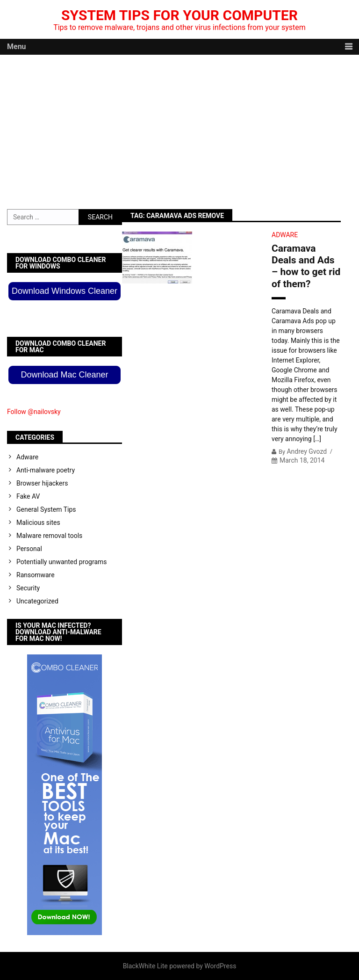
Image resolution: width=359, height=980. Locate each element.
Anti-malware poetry (46, 470)
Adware (285, 235)
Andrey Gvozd (307, 451)
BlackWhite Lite (145, 966)
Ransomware (36, 575)
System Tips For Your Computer (179, 15)
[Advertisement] (179, 125)
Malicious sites (38, 523)
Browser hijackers (42, 483)
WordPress (220, 966)
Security (28, 588)
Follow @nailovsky (34, 412)
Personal (29, 549)
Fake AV (28, 496)
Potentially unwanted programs (62, 562)
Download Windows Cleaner (65, 291)
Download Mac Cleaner (64, 375)
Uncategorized (37, 601)
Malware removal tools (49, 536)
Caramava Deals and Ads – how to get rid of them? (306, 266)
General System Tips (46, 509)
